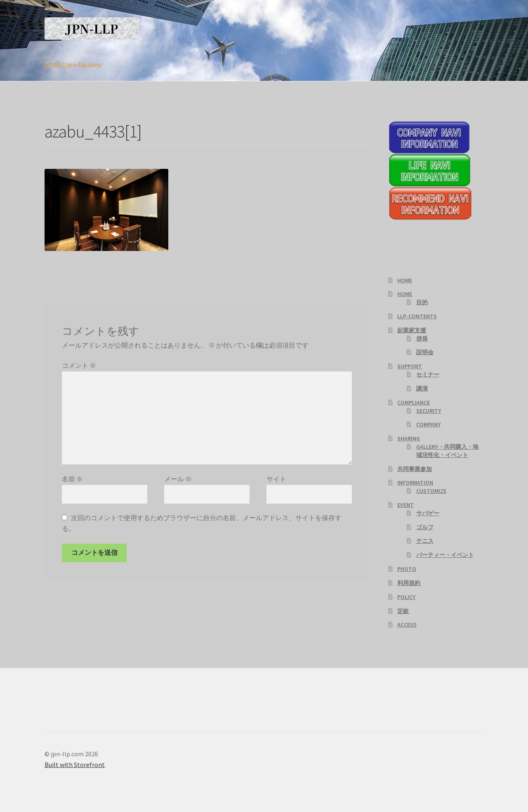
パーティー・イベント (445, 555)
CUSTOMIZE (431, 491)
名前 (72, 479)
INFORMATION (415, 483)
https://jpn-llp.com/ (73, 64)
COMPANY (428, 424)
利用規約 (409, 583)
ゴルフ (425, 527)
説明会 (425, 352)
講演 (422, 388)
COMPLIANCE (414, 402)
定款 (403, 611)
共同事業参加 (415, 469)
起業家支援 (412, 330)
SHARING (409, 438)
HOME (405, 280)
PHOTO (407, 569)
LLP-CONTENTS (417, 316)
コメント (79, 365)
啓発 (422, 339)
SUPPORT (410, 366)
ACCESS (407, 625)
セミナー (428, 374)
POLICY (406, 597)
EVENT (405, 505)
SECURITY (429, 411)
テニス (425, 541)
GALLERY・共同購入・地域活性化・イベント (447, 451)
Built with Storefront (75, 765)
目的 (422, 302)
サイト (276, 479)
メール (178, 479)
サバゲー (428, 513)
